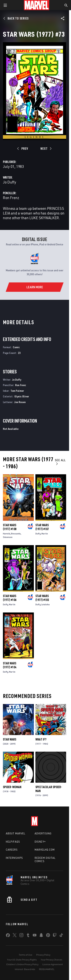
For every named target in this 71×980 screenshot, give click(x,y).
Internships (14, 858)
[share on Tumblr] (28, 936)
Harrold (7, 534)
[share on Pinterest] (48, 936)
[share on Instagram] (21, 936)
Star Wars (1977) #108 (10, 527)
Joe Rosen (20, 402)
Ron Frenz (11, 198)
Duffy (38, 534)
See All (60, 462)
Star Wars (10, 739)
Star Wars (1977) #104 (10, 665)
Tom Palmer (17, 391)
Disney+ (40, 842)
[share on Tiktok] (61, 936)
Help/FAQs (13, 842)
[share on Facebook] (8, 936)
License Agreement (53, 964)
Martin (45, 534)
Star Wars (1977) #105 (42, 598)
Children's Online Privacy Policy (22, 964)
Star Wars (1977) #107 (42, 527)
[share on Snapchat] (41, 936)
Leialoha (46, 604)
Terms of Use (25, 955)
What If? (41, 739)
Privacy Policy (43, 955)
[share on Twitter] (15, 936)
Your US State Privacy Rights (22, 960)
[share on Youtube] (35, 936)
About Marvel (16, 833)
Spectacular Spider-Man (49, 789)
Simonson (8, 537)
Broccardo (16, 534)
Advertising (43, 833)
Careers (12, 850)
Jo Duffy (10, 182)
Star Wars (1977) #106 (10, 598)
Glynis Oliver (22, 396)
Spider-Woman (12, 787)
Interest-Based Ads (25, 969)
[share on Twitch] (55, 936)
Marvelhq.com (45, 850)
